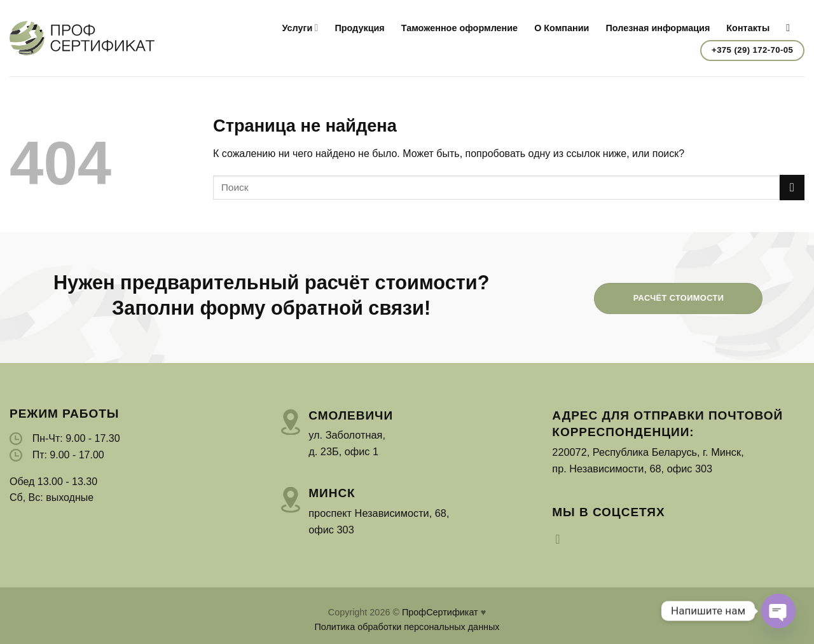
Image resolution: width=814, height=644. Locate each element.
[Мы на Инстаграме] (562, 539)
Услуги (300, 28)
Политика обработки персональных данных (407, 627)
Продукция (359, 28)
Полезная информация (658, 28)
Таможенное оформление (459, 28)
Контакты (748, 28)
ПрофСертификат (440, 612)
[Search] (791, 28)
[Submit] (792, 187)
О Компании (562, 28)
